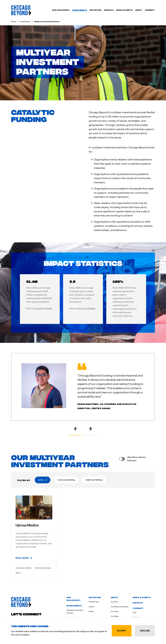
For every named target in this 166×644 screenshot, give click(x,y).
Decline (145, 630)
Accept (122, 630)
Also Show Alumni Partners (137, 459)
